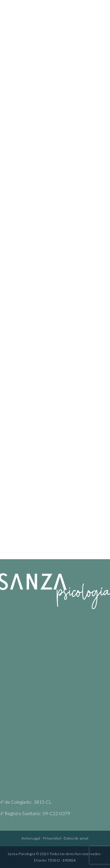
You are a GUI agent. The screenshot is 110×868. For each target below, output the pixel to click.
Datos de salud (76, 838)
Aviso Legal (31, 838)
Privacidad (52, 838)
